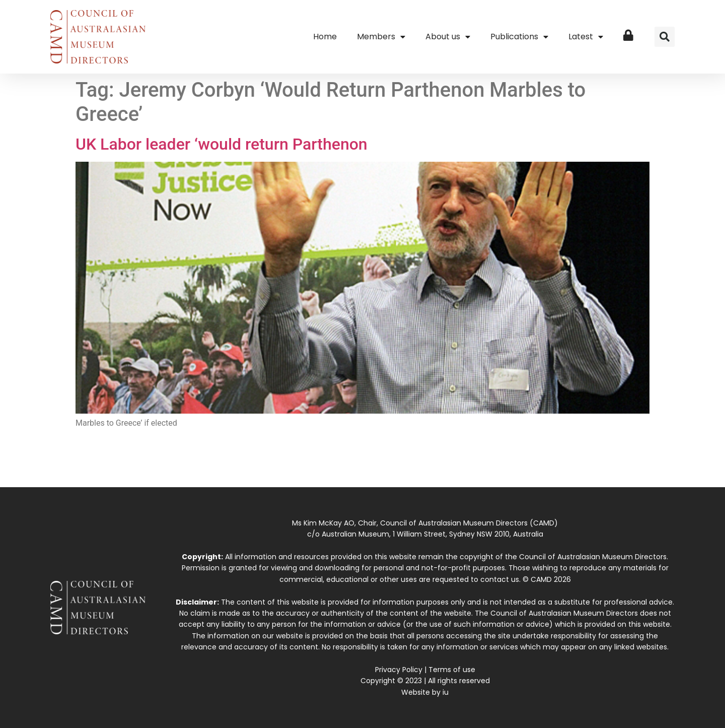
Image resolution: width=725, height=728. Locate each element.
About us (448, 37)
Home (325, 37)
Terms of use (452, 670)
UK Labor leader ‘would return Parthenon (222, 144)
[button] (665, 37)
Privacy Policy (399, 670)
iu (446, 692)
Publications (519, 37)
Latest (586, 37)
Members (381, 37)
